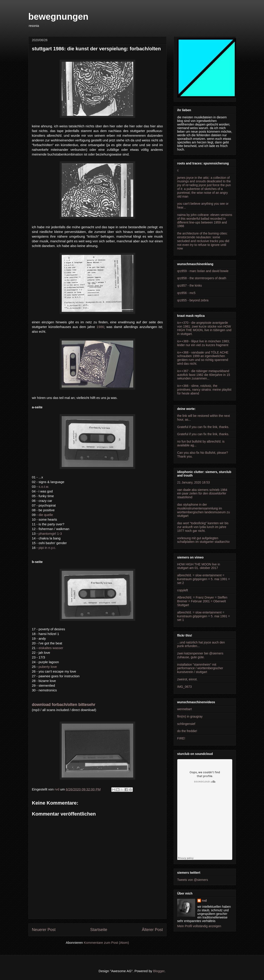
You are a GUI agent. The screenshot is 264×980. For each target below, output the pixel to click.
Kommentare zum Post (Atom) (106, 943)
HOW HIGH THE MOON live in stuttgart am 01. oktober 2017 (199, 566)
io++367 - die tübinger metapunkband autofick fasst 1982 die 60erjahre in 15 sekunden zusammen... (204, 375)
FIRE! (181, 738)
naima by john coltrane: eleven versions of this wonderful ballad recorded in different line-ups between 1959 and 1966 (205, 220)
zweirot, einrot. (187, 679)
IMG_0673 (185, 687)
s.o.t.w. (44, 487)
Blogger (159, 971)
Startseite (99, 930)
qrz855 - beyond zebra (193, 300)
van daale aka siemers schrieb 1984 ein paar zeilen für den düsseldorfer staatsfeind (202, 494)
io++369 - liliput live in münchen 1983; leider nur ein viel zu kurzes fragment (204, 343)
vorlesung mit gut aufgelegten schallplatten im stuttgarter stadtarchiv (204, 540)
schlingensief (186, 724)
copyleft (183, 590)
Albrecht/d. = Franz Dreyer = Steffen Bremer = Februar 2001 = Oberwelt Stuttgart (202, 601)
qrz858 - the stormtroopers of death (202, 278)
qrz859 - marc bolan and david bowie (203, 271)
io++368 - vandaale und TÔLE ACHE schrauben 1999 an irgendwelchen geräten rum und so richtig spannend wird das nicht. (203, 358)
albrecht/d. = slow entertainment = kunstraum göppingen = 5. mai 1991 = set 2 (204, 579)
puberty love (48, 667)
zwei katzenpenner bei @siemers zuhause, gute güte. (200, 655)
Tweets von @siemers (193, 880)
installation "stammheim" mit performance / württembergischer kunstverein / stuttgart (200, 668)
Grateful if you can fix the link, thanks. (203, 427)
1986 (100, 327)
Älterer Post (152, 930)
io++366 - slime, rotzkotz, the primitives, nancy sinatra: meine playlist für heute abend (204, 390)
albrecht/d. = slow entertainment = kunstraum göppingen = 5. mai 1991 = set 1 (204, 616)
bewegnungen (58, 17)
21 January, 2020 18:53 (194, 482)
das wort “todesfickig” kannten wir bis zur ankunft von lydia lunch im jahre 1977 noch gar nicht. (203, 527)
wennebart (185, 709)
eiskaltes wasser (51, 648)
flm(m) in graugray (190, 716)
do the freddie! (187, 731)
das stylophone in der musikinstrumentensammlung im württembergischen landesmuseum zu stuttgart (204, 510)
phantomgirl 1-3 (50, 534)
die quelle (46, 515)
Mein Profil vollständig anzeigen (199, 926)
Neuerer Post (44, 930)
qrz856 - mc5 (186, 293)
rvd (204, 901)
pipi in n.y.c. (47, 548)
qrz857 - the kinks (190, 285)
